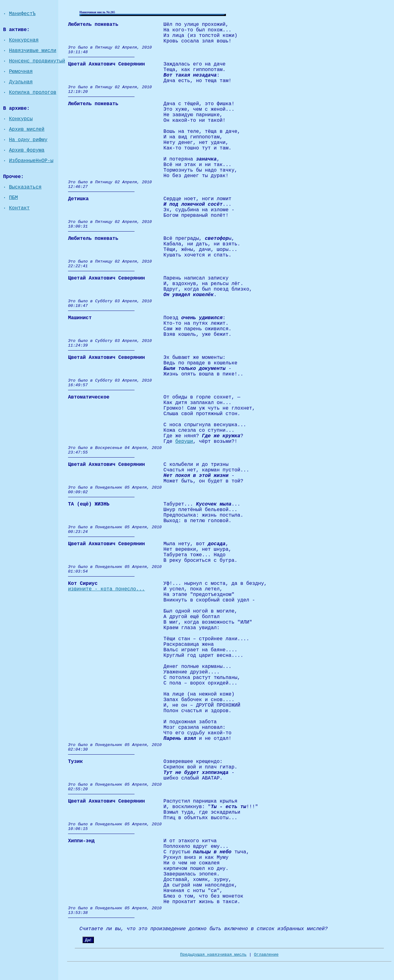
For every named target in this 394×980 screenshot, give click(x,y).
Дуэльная (21, 82)
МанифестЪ (22, 14)
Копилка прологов (33, 93)
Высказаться (25, 187)
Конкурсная (24, 40)
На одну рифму (28, 140)
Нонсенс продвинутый (37, 61)
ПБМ (13, 198)
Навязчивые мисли (33, 51)
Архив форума (27, 150)
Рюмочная (21, 72)
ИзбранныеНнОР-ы (31, 161)
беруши (184, 442)
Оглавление (266, 955)
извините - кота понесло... (107, 589)
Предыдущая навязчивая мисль (213, 955)
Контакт (19, 208)
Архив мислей (27, 129)
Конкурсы (21, 119)
